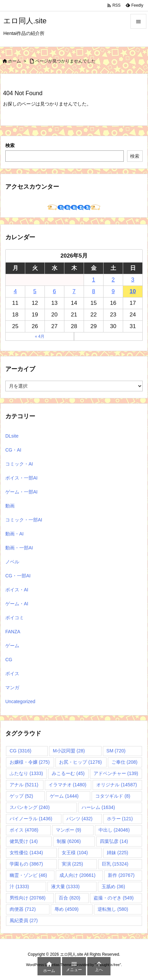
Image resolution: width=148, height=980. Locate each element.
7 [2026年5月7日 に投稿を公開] (74, 291)
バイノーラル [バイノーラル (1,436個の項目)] (31, 819)
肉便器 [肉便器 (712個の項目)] (23, 909)
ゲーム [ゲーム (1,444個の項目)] (64, 796)
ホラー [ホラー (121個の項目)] (120, 819)
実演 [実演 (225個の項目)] (73, 864)
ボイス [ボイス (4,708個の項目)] (24, 830)
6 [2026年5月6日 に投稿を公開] (54, 291)
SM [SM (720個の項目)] (116, 751)
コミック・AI (19, 464)
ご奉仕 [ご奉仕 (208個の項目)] (125, 762)
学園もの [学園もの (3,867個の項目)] (26, 864)
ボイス (12, 674)
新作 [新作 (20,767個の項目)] (121, 875)
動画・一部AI (19, 548)
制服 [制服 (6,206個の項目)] (69, 841)
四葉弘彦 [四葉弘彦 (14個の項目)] (114, 841)
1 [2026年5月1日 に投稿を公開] (93, 280)
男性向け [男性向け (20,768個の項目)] (28, 898)
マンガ (12, 687)
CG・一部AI (18, 576)
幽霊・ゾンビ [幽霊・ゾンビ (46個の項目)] (28, 875)
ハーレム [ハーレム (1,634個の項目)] (98, 807)
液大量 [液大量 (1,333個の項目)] (65, 886)
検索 (10, 145)
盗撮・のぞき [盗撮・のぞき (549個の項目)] (114, 898)
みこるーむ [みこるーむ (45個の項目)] (68, 773)
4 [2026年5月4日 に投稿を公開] (15, 291)
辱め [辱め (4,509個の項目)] (66, 909)
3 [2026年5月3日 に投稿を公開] (133, 280)
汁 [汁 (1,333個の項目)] (19, 886)
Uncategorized (20, 701)
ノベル (12, 562)
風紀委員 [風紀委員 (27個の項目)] (24, 920)
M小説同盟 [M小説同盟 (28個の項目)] (69, 751)
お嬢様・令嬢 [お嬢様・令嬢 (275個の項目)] (30, 762)
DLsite (12, 436)
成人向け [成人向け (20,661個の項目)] (77, 875)
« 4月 (40, 336)
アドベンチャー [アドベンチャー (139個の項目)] (116, 773)
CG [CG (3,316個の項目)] (20, 751)
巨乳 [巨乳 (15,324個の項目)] (115, 864)
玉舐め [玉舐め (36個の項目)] (113, 886)
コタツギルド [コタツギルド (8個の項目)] (113, 796)
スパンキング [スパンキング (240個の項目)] (30, 807)
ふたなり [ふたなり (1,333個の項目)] (26, 773)
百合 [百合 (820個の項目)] (70, 898)
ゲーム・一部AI (21, 492)
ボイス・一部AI (21, 478)
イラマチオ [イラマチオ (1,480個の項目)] (67, 785)
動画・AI (14, 534)
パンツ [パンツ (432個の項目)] (79, 819)
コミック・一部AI (24, 520)
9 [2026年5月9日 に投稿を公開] (113, 291)
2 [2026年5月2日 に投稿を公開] (113, 280)
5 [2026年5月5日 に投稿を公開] (35, 291)
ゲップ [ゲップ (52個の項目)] (21, 796)
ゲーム (12, 646)
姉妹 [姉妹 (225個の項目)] (118, 853)
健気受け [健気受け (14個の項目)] (24, 841)
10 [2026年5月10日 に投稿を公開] (133, 291)
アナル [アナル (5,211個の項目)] (24, 785)
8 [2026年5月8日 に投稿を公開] (93, 291)
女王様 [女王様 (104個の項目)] (75, 853)
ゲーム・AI (17, 604)
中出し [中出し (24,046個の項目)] (114, 830)
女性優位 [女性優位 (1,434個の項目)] (26, 853)
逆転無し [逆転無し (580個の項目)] (113, 909)
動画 (10, 506)
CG (9, 660)
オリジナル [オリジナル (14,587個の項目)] (116, 785)
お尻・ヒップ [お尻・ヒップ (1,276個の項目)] (80, 762)
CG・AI (13, 450)
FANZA (13, 632)
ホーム (14, 61)
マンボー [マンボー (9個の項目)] (69, 830)
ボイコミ (15, 618)
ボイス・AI (17, 590)
